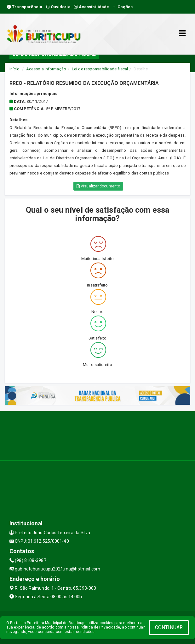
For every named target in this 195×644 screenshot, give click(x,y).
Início (14, 69)
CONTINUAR (169, 627)
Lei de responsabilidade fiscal (100, 69)
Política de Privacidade (100, 627)
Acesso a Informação (46, 69)
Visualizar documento (98, 186)
